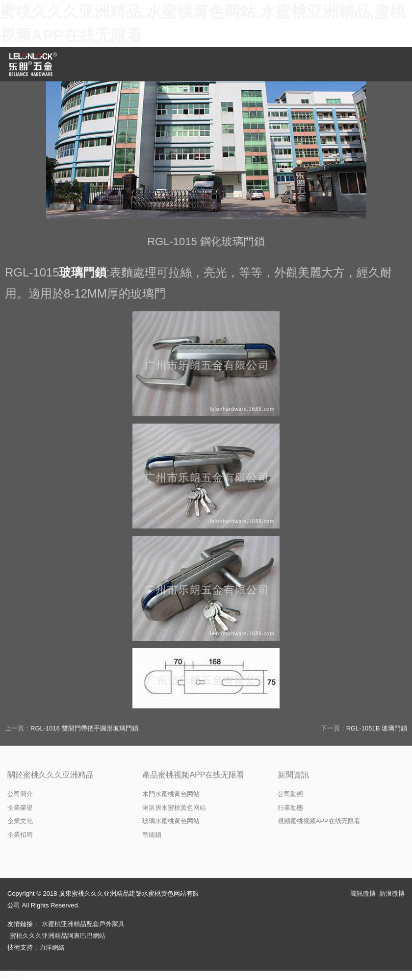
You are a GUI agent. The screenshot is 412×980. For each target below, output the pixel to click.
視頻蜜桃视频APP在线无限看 (319, 821)
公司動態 (290, 794)
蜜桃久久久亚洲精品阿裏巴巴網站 (58, 936)
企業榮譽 (20, 808)
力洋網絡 (52, 947)
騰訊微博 (363, 893)
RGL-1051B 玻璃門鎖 (377, 728)
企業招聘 (20, 835)
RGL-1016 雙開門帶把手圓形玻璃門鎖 (84, 728)
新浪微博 (392, 893)
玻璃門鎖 (83, 272)
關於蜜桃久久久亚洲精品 (51, 775)
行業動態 (290, 808)
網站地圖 (13, 975)
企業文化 (20, 821)
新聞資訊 (293, 775)
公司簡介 (20, 794)
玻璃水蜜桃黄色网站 (171, 821)
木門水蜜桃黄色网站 (171, 794)
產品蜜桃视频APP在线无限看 (193, 775)
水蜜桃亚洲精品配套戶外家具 (83, 924)
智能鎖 (152, 835)
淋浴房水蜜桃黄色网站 (174, 808)
